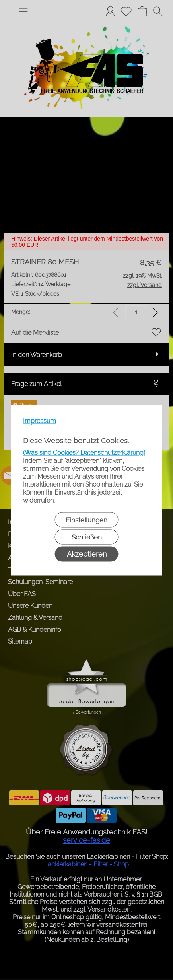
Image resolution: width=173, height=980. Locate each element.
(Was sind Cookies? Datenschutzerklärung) (84, 452)
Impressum (40, 420)
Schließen (87, 537)
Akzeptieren (87, 554)
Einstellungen (86, 520)
